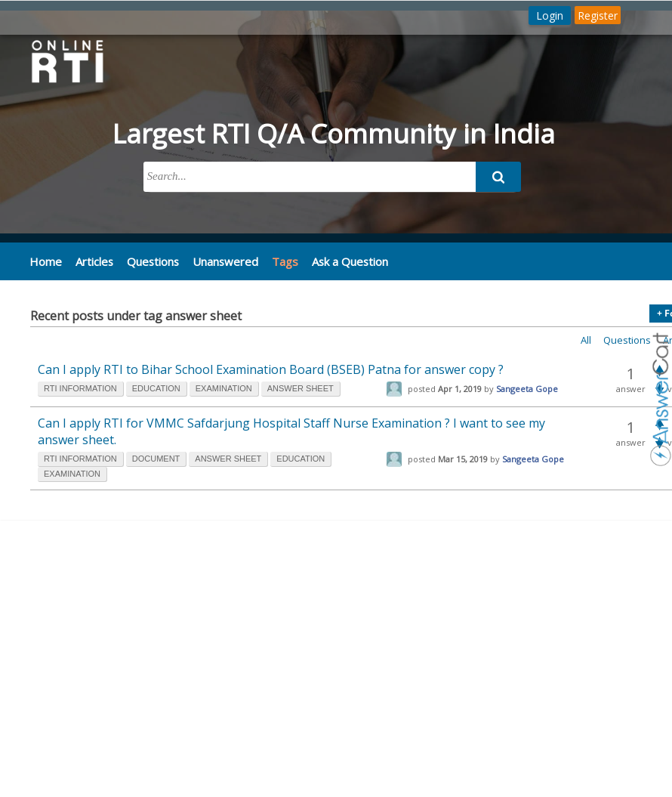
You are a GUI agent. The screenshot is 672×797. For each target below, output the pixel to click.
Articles (92, 261)
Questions (150, 261)
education (156, 388)
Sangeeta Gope (527, 389)
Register (598, 15)
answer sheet (301, 388)
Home (45, 261)
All (586, 340)
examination (224, 388)
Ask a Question (343, 261)
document (156, 459)
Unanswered (220, 261)
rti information (80, 388)
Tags (279, 261)
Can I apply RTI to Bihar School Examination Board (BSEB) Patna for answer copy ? (271, 369)
